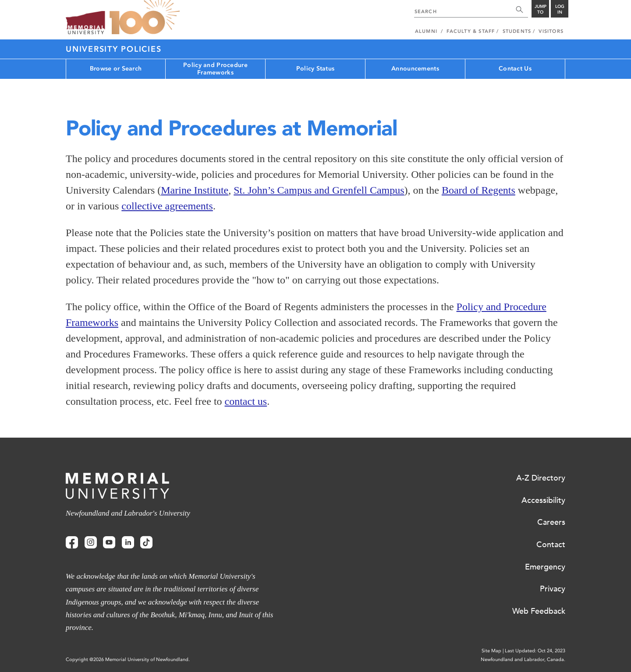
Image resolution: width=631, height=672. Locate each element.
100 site (145, 18)
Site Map (491, 651)
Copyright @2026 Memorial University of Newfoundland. (128, 660)
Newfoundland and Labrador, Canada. (523, 660)
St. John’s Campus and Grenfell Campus (319, 190)
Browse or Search (116, 69)
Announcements (415, 69)
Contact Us (515, 69)
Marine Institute (195, 190)
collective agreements (167, 206)
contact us (246, 401)
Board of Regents (479, 190)
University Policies (113, 49)
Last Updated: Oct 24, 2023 (535, 651)
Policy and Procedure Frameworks (215, 69)
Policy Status (315, 69)
